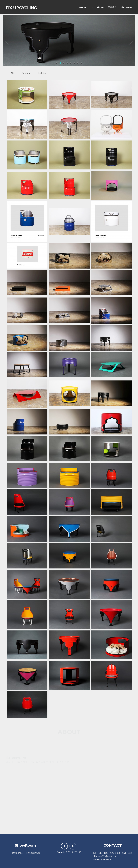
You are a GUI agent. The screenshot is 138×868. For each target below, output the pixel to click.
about (100, 8)
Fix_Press (126, 8)
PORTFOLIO (86, 8)
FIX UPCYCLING (21, 8)
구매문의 (112, 8)
